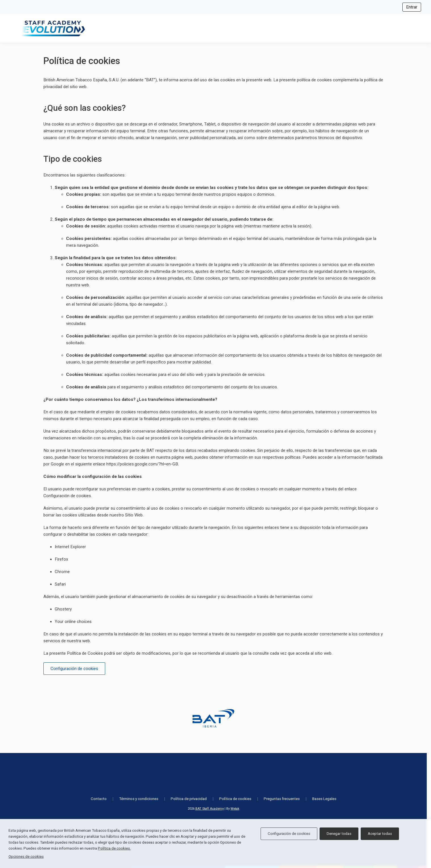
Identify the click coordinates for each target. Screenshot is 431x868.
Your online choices (73, 622)
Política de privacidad (189, 799)
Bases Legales (324, 799)
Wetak (235, 809)
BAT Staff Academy (210, 809)
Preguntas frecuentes (282, 799)
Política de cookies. (114, 848)
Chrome (62, 572)
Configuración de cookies (67, 496)
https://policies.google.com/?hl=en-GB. (143, 464)
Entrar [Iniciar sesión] (412, 7)
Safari (60, 584)
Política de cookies (235, 799)
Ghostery (63, 609)
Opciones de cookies (26, 857)
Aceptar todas (380, 834)
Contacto (99, 799)
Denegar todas (339, 834)
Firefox (62, 559)
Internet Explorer (70, 547)
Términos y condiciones (139, 799)
